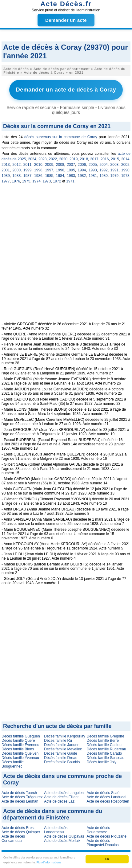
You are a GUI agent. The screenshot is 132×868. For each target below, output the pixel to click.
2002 (125, 165)
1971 (70, 181)
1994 (82, 170)
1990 (125, 170)
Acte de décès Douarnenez (98, 830)
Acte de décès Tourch (19, 793)
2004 (104, 165)
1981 (93, 176)
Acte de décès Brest (18, 828)
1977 (6, 181)
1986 (38, 176)
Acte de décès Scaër (104, 793)
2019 (74, 159)
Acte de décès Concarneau (13, 839)
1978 (125, 176)
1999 (28, 170)
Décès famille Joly (102, 762)
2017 (94, 159)
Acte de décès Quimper (21, 832)
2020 (63, 159)
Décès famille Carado (104, 753)
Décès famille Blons (18, 749)
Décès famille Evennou (20, 745)
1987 (28, 176)
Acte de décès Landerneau (56, 830)
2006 (82, 165)
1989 (6, 176)
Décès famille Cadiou (104, 745)
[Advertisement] (66, 256)
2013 (6, 165)
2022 (53, 159)
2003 (115, 165)
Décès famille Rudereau (106, 749)
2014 (125, 159)
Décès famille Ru (58, 741)
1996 (60, 170)
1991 (115, 170)
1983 (71, 176)
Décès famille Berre (103, 741)
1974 (36, 181)
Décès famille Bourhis (62, 762)
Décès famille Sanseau (106, 758)
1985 (49, 176)
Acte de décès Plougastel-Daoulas (103, 843)
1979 (115, 176)
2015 (115, 159)
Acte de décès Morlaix (62, 841)
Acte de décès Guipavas (64, 836)
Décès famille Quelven (20, 753)
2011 (28, 165)
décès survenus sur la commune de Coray (61, 137)
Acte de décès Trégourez (22, 797)
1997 (49, 170)
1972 (57, 181)
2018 (84, 159)
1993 (93, 170)
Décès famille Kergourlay (64, 736)
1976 (16, 181)
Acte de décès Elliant (61, 797)
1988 (16, 176)
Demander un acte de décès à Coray (66, 90)
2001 (6, 170)
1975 (26, 181)
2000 (16, 170)
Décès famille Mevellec (63, 749)
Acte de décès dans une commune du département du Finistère (53, 814)
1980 (104, 176)
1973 (47, 181)
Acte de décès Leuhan (20, 801)
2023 (43, 159)
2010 (38, 165)
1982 (82, 176)
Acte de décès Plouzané (107, 836)
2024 (32, 159)
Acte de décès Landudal (107, 797)
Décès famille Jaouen (62, 745)
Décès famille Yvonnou (20, 758)
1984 (60, 176)
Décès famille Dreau (61, 758)
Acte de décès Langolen (64, 793)
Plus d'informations (49, 863)
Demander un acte (66, 20)
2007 (71, 165)
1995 (71, 170)
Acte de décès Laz (59, 801)
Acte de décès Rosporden (108, 801)
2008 (60, 165)
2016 (105, 159)
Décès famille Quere (18, 741)
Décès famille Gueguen (21, 736)
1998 (38, 170)
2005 (93, 165)
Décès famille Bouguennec (13, 764)
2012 (16, 165)
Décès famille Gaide (60, 753)
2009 (49, 165)
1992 (104, 170)
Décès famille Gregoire (106, 736)
